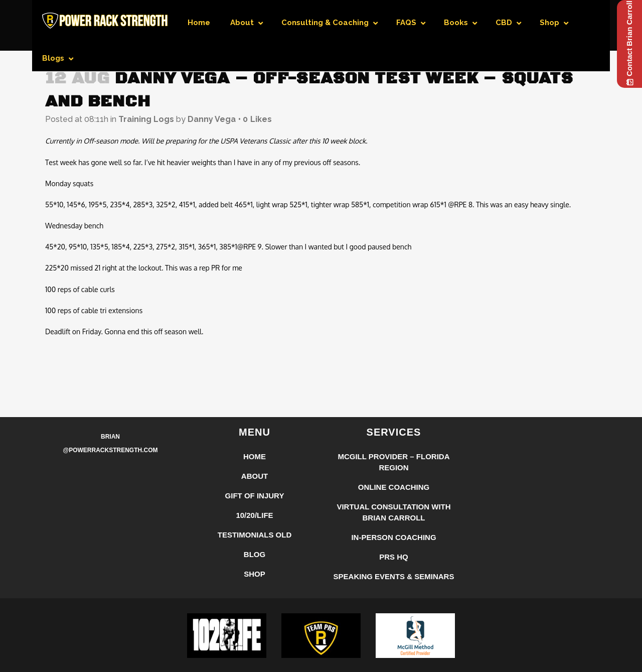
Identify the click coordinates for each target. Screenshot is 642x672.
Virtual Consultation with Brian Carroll (393, 512)
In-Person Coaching (393, 537)
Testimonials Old (255, 535)
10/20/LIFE (254, 515)
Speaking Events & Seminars (394, 576)
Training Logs (146, 119)
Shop (255, 574)
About (255, 476)
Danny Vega (212, 119)
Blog (255, 554)
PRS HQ (394, 557)
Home (255, 456)
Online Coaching (394, 487)
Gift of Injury (255, 496)
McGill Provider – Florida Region (393, 462)
